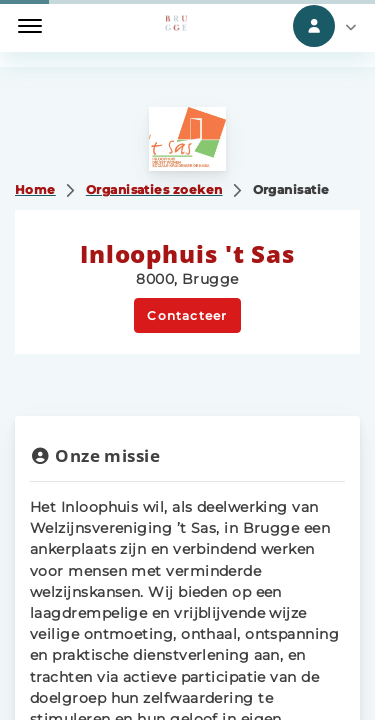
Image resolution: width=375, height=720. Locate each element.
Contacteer (187, 315)
